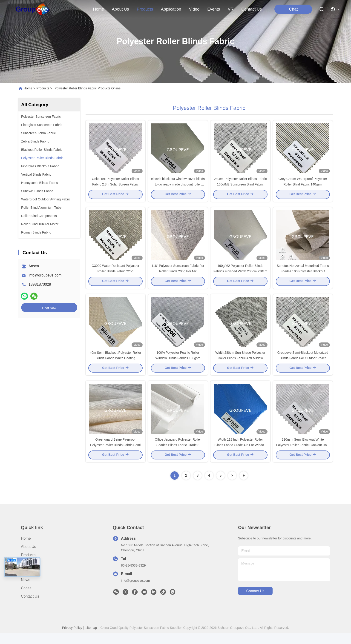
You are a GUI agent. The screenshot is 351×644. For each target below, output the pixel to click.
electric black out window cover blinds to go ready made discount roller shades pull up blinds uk (178, 187)
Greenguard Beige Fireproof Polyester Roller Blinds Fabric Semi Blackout (115, 456)
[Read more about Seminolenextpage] (232, 487)
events (214, 9)
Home (98, 9)
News (26, 591)
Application (30, 574)
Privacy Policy (72, 639)
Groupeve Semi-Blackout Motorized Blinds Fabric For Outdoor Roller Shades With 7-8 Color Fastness (303, 366)
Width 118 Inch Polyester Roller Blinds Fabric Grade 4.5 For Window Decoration (240, 456)
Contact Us (30, 608)
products (145, 9)
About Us (29, 558)
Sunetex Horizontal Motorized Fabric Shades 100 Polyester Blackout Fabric (303, 277)
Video (26, 583)
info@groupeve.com (45, 275)
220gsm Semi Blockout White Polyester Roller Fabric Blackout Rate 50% (303, 456)
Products (43, 88)
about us (120, 9)
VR (231, 9)
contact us (252, 9)
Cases (26, 599)
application (171, 9)
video (194, 9)
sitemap (91, 639)
